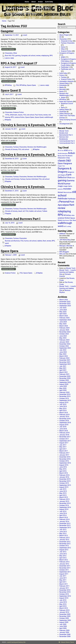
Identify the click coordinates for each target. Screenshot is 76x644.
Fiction (62, 75)
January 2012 (64, 564)
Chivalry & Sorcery (11, 149)
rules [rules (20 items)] (73, 215)
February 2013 (64, 538)
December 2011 (65, 566)
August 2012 (64, 550)
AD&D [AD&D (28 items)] (66, 150)
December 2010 (65, 590)
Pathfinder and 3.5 (67, 69)
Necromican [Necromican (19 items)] (68, 192)
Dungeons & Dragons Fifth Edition (68, 60)
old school (32, 56)
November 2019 (65, 396)
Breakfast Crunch (67, 104)
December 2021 (65, 360)
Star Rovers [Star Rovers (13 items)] (66, 220)
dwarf (20, 211)
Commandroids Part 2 (67, 143)
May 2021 (63, 368)
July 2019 (63, 404)
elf (24, 211)
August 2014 (64, 509)
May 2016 (63, 469)
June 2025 (63, 310)
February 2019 (64, 415)
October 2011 (64, 570)
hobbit (31, 211)
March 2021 (64, 372)
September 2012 (65, 548)
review (38, 56)
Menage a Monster (66, 246)
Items (63, 108)
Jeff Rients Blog (65, 240)
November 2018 (65, 419)
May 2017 (63, 447)
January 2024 (64, 330)
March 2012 (64, 560)
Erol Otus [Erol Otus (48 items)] (67, 177)
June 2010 (63, 602)
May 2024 (63, 324)
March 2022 (64, 356)
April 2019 (63, 411)
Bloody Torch (64, 131)
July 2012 (63, 552)
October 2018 (64, 421)
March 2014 (64, 517)
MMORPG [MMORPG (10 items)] (60, 189)
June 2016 (63, 467)
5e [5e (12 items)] (60, 151)
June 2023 (63, 336)
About (33, 2)
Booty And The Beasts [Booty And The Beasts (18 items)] (65, 156)
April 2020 (63, 390)
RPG (51, 56)
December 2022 (65, 344)
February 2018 (64, 433)
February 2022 (64, 358)
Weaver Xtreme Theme (68, 642)
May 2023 (63, 338)
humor (26, 241)
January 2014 (64, 522)
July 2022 (63, 350)
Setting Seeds (64, 110)
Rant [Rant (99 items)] (72, 205)
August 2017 (64, 443)
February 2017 (64, 453)
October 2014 (64, 505)
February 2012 (64, 562)
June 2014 (63, 513)
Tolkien (45, 211)
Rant (44, 241)
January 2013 (64, 540)
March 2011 (64, 584)
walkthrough (49, 117)
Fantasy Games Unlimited (29, 179)
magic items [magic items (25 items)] (68, 186)
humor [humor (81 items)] (67, 184)
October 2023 (64, 334)
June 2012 (63, 554)
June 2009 (63, 626)
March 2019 (64, 413)
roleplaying (45, 56)
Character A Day (67, 41)
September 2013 (65, 528)
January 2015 (64, 501)
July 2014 (63, 511)
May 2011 (63, 580)
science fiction (20, 117)
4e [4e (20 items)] (59, 150)
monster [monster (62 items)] (67, 189)
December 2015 (65, 479)
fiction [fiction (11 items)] (73, 178)
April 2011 (63, 582)
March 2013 (64, 536)
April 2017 (63, 449)
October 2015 (64, 483)
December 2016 (65, 457)
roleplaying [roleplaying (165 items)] (64, 211)
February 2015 (64, 499)
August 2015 (64, 487)
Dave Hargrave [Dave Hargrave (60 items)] (65, 163)
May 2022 (63, 354)
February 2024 (64, 328)
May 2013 (63, 534)
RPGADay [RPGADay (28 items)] (67, 215)
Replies (8, 120)
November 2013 (65, 525)
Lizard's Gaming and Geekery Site (16, 642)
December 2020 (65, 376)
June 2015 (63, 491)
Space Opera (31, 85)
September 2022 (65, 348)
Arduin (40, 2)
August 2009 (64, 622)
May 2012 (63, 556)
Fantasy (64, 77)
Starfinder (63, 112)
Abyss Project (64, 35)
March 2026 (64, 300)
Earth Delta (49, 2)
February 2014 (64, 519)
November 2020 (65, 378)
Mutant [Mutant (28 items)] (60, 192)
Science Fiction (18, 112)
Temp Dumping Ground (68, 120)
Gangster (7, 31)
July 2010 (63, 600)
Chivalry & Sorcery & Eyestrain (23, 187)
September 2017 (65, 441)
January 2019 (64, 417)
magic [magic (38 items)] (60, 186)
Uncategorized (64, 124)
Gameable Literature (66, 81)
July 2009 (63, 624)
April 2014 (63, 515)
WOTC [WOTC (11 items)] (65, 227)
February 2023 (64, 340)
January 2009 (64, 632)
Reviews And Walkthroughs (37, 147)
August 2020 (64, 384)
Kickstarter (63, 85)
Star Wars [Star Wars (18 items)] (73, 220)
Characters (9, 53)
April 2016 (63, 471)
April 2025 (63, 314)
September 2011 (65, 572)
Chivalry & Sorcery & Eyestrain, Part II (28, 155)
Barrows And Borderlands (64, 138)
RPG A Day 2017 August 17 (19, 63)
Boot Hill (8, 56)
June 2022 (63, 352)
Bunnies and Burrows (12, 241)
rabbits (40, 241)
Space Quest (39, 117)
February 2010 (64, 610)
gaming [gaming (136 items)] (62, 180)
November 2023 (65, 332)
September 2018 (65, 423)
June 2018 (63, 429)
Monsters (63, 89)
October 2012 (64, 546)
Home (27, 2)
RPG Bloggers (64, 252)
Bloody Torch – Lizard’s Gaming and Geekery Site (68, 272)
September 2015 (65, 485)
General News (64, 83)
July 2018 (63, 427)
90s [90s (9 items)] (62, 151)
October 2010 (64, 594)
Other (15, 53)
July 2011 (63, 576)
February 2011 (64, 586)
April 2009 (63, 628)
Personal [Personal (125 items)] (64, 202)
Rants (61, 91)
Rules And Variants (66, 102)
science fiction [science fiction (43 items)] (64, 218)
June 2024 (63, 322)
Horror (63, 47)
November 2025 (65, 304)
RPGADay (8, 85)
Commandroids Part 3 (67, 141)
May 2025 (63, 312)
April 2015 (63, 495)
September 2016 (65, 463)
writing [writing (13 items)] (69, 226)
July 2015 (63, 489)
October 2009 (64, 618)
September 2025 (65, 306)
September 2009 (65, 620)
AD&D (63, 57)
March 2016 (64, 473)
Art (60, 37)
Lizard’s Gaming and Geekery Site (28, 8)
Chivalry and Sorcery (12, 179)
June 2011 (63, 578)
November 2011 (65, 568)
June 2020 (63, 386)
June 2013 (63, 532)
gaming (18, 56)
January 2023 (64, 342)
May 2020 (63, 388)
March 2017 (64, 451)
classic (20, 115)
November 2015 (65, 481)
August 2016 (64, 465)
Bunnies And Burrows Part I (21, 219)
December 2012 (65, 542)
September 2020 (65, 382)
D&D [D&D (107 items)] (68, 161)
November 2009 (65, 616)
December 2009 (65, 614)
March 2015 (64, 497)
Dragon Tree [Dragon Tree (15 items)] (61, 166)
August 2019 (64, 403)
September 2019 (65, 400)
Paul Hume (39, 115)
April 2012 (63, 558)
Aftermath (14, 115)
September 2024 (65, 320)
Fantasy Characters (20, 147)
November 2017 (65, 437)
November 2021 (65, 362)
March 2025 (64, 316)
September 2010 (65, 596)
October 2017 (64, 439)
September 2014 (65, 507)
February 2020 (64, 392)
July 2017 (63, 445)
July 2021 (63, 366)
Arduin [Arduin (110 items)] (71, 153)
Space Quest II (11, 90)
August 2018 (64, 425)
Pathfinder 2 (65, 67)
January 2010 (64, 612)
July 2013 (63, 530)
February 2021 (64, 374)
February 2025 (64, 318)
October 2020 (64, 380)
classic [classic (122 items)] (62, 161)
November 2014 (65, 503)
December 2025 (65, 302)
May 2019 (63, 409)
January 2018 (64, 435)
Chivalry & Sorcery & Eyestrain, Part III (28, 125)
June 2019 (63, 406)
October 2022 (64, 346)
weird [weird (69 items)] (60, 226)
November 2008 (65, 636)
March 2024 (64, 326)
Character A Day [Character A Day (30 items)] (64, 158)
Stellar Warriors (65, 114)
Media (62, 87)
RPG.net (62, 254)
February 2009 (64, 630)
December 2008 (65, 634)
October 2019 (64, 398)
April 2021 (63, 370)
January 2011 (64, 588)
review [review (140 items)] (62, 208)
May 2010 (63, 604)
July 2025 (63, 308)
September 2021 (65, 364)
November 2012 (65, 544)
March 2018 (64, 431)
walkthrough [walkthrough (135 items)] (65, 223)
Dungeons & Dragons (67, 53)
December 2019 (65, 394)
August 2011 (64, 574)
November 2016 (65, 459)
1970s (7, 115)
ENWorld (62, 234)
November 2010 (65, 592)
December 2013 (65, 523)
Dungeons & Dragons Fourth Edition (68, 64)
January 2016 (64, 477)
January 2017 (64, 455)
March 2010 (64, 608)
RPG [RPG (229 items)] (61, 215)
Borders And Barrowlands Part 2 (66, 134)
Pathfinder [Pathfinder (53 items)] (63, 199)
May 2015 (63, 493)
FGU (13, 56)
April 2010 (63, 606)
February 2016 (64, 475)
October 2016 (64, 461)
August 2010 (64, 598)
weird (7, 243)
